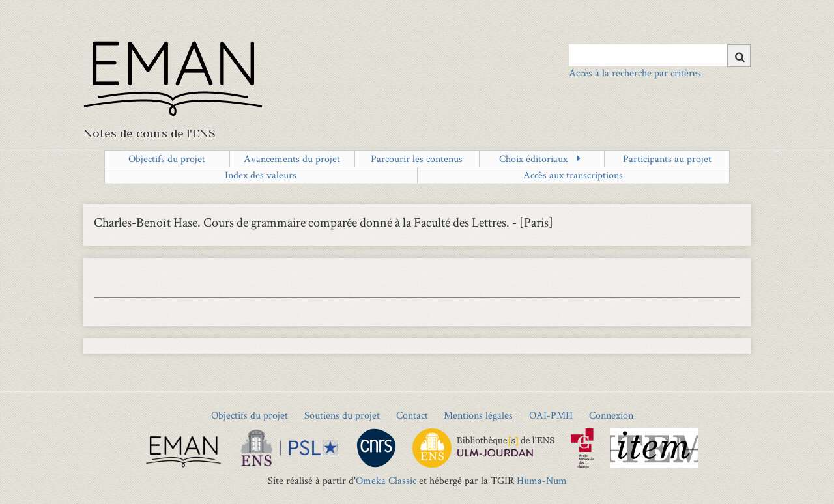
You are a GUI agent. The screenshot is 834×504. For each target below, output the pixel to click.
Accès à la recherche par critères (635, 73)
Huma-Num (542, 480)
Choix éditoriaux (533, 159)
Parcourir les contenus (417, 159)
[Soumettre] (739, 56)
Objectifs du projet (167, 159)
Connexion (611, 415)
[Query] (660, 55)
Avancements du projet (292, 159)
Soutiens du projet (342, 415)
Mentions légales (478, 415)
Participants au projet (667, 159)
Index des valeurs (261, 175)
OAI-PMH (551, 415)
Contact (412, 415)
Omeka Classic (386, 480)
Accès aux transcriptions (573, 175)
